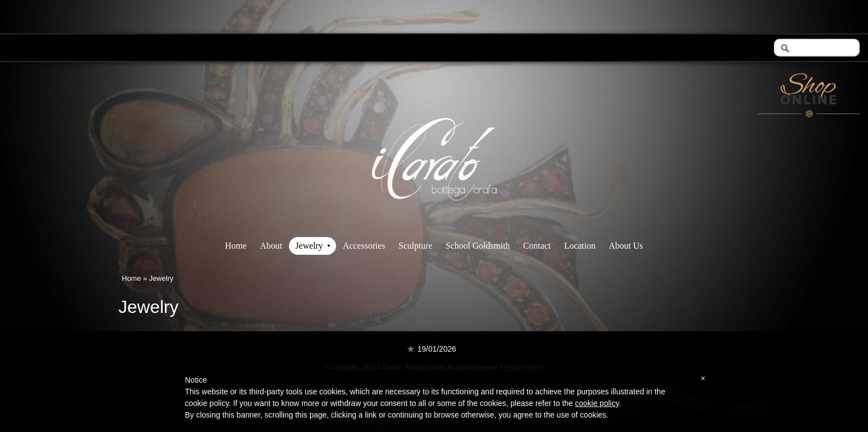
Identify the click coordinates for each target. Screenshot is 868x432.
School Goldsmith (478, 246)
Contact (537, 246)
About (271, 246)
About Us (626, 246)
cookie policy (597, 403)
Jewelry (313, 246)
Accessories (364, 246)
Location (580, 246)
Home (236, 246)
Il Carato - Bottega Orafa (434, 210)
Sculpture (415, 246)
